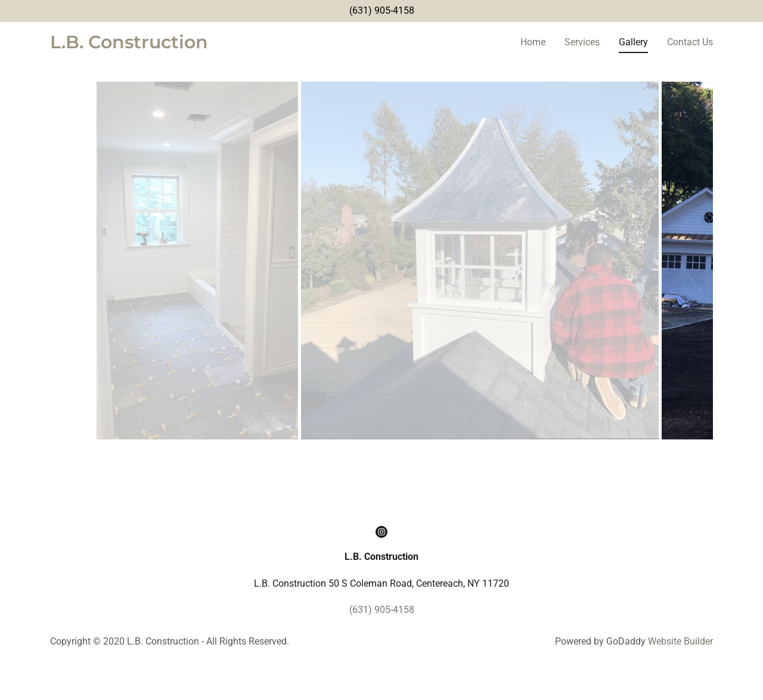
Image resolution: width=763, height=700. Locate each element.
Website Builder (680, 672)
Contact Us (690, 42)
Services (582, 42)
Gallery (633, 42)
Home (533, 42)
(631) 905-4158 (382, 10)
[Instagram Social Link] (381, 562)
